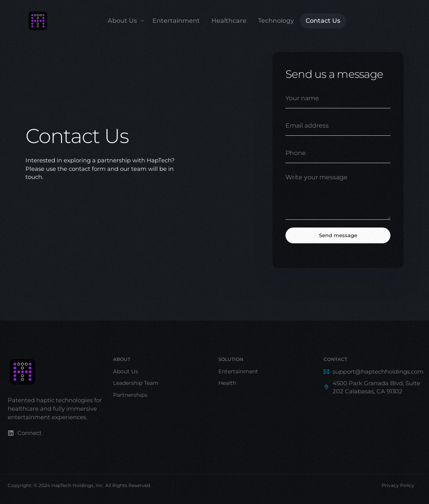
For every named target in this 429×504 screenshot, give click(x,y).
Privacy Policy (398, 485)
